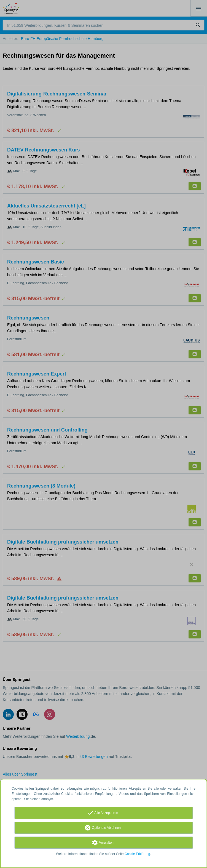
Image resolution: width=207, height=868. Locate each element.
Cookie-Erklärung (137, 854)
